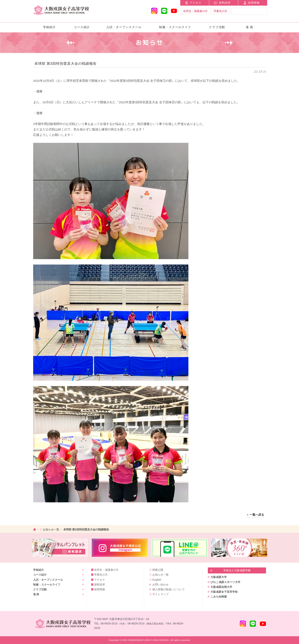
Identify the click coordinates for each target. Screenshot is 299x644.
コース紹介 (82, 27)
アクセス (196, 3)
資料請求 (225, 3)
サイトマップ (160, 594)
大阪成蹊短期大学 (221, 587)
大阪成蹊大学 (219, 577)
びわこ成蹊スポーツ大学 (225, 582)
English (157, 580)
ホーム (35, 530)
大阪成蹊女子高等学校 (224, 592)
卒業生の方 (220, 11)
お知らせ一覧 (51, 529)
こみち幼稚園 (219, 597)
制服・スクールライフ (175, 27)
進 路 (250, 27)
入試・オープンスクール (124, 27)
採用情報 (254, 3)
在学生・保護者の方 (195, 11)
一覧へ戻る (257, 515)
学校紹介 (49, 27)
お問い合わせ (160, 585)
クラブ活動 (217, 27)
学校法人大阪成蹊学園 (237, 570)
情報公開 (158, 570)
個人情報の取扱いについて (169, 589)
